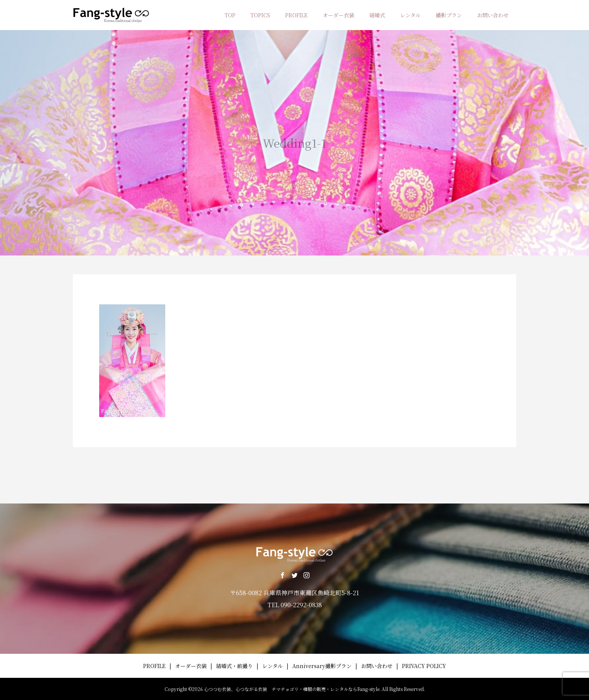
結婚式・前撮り (234, 666)
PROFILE (296, 15)
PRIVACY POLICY (424, 666)
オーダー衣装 (338, 15)
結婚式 (377, 15)
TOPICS (260, 15)
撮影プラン (449, 15)
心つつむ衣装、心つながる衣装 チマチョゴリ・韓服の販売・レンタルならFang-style (292, 689)
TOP (230, 15)
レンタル (410, 15)
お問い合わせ (493, 15)
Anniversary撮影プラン (322, 666)
